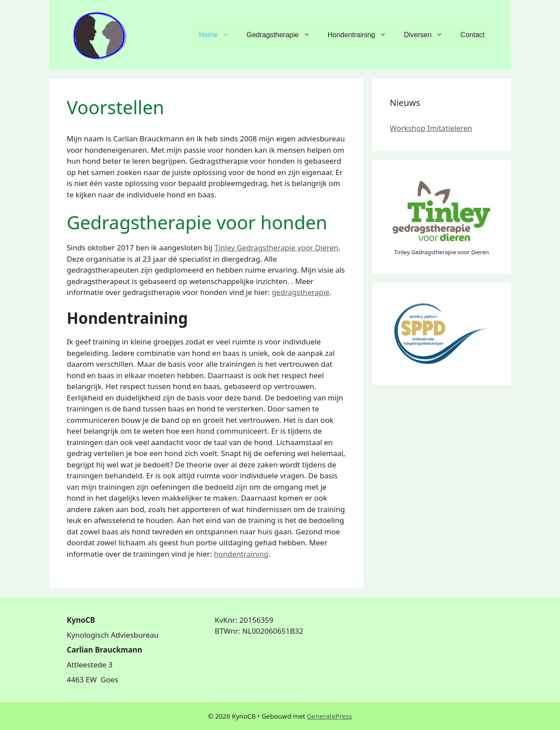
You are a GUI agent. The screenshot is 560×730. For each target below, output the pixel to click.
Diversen (428, 35)
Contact (472, 35)
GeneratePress (330, 716)
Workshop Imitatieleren (431, 128)
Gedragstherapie (283, 35)
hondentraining (241, 554)
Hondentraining (362, 35)
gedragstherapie (301, 292)
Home (219, 35)
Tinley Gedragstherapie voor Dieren (276, 247)
